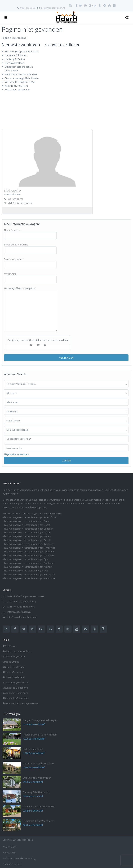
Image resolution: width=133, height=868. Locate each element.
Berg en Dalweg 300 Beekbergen (40, 720)
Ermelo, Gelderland (14, 677)
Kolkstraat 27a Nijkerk (16, 86)
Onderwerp (30, 276)
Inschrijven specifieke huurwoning (19, 858)
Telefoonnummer (30, 262)
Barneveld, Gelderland (16, 698)
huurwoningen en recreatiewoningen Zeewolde (29, 552)
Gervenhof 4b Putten (16, 55)
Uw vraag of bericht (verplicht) (31, 310)
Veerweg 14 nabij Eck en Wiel (20, 82)
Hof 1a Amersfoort (15, 63)
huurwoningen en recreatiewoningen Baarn (27, 521)
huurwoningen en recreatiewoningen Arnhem (28, 567)
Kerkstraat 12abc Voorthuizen (39, 821)
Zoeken (66, 461)
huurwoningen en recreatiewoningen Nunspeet (29, 555)
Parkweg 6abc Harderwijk (36, 792)
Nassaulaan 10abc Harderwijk (39, 807)
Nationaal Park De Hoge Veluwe (21, 703)
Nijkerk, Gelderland (14, 667)
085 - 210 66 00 (28, 8)
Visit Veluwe (11, 646)
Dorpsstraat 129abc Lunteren (38, 763)
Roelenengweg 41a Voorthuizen (22, 51)
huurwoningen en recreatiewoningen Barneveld (30, 574)
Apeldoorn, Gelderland (16, 693)
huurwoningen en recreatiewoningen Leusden (29, 529)
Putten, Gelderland (14, 672)
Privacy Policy (9, 847)
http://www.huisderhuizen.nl (22, 617)
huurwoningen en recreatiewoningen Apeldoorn (30, 563)
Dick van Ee (13, 191)
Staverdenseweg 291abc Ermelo (22, 78)
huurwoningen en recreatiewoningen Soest (27, 525)
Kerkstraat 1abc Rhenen (18, 90)
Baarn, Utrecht (12, 662)
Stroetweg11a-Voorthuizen (37, 778)
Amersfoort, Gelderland (17, 682)
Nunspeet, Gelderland (16, 688)
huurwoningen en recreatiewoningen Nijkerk (28, 532)
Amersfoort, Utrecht (15, 656)
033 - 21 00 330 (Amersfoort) (21, 601)
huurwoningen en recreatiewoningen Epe (26, 559)
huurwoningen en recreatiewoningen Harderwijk (30, 548)
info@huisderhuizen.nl (53, 8)
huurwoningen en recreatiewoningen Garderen (29, 544)
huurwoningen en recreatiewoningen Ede (26, 571)
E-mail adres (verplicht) (30, 247)
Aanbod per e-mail (12, 864)
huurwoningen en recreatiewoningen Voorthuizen (31, 578)
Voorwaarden (9, 853)
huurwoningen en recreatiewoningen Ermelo (28, 540)
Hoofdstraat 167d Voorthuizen (21, 74)
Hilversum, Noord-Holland (18, 651)
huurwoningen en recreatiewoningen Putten (28, 536)
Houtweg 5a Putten (15, 59)
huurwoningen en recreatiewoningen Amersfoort (30, 517)
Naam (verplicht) (30, 233)
